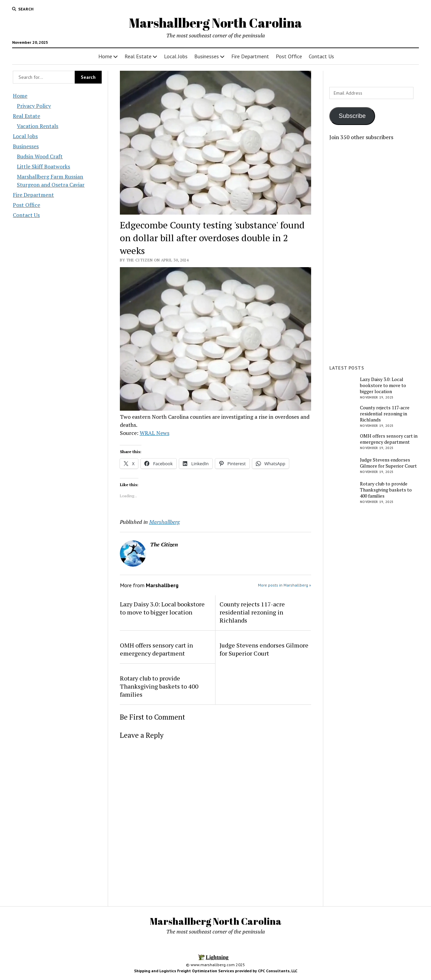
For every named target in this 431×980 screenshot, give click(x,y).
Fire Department (250, 56)
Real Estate (138, 56)
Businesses (207, 56)
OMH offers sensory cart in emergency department (156, 649)
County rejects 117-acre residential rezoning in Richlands (252, 612)
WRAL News (155, 433)
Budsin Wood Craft (40, 156)
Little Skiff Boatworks (43, 166)
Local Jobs (176, 56)
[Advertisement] (374, 253)
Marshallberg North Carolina (215, 23)
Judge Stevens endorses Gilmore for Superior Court (264, 649)
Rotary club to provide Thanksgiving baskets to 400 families (159, 686)
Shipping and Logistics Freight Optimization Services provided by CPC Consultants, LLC (216, 971)
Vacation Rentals (38, 126)
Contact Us (321, 56)
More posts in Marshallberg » (285, 585)
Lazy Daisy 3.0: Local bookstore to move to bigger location (162, 608)
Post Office (289, 56)
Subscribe (352, 116)
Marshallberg (164, 522)
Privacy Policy (34, 106)
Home (105, 56)
